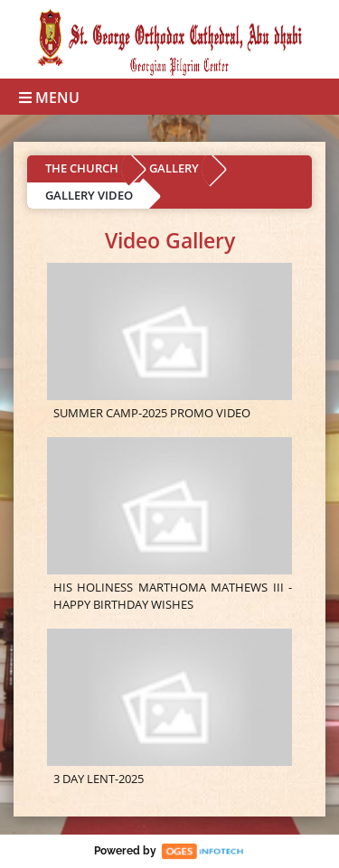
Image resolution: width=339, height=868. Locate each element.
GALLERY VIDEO (89, 195)
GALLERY (174, 168)
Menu (49, 98)
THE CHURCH (82, 168)
